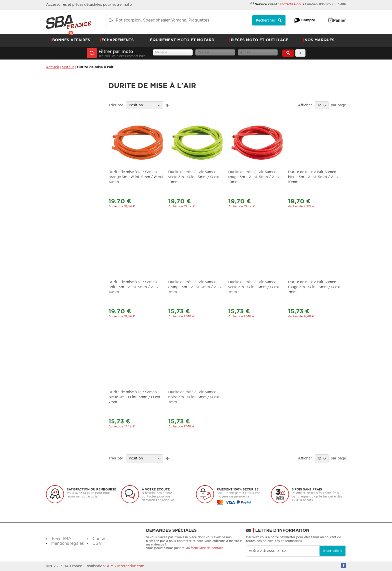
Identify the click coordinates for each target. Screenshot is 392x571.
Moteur (68, 67)
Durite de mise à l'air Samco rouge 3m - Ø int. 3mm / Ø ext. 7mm (315, 287)
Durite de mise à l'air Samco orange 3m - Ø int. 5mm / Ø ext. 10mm (136, 177)
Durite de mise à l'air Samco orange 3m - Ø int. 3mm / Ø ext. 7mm (196, 287)
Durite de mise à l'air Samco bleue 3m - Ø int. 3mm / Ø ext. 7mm (135, 397)
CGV (97, 543)
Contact (100, 539)
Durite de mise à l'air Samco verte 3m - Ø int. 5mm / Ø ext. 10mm (194, 177)
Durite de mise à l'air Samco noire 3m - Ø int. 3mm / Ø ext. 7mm (194, 397)
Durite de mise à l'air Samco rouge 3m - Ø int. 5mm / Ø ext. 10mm (255, 177)
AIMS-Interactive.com (125, 566)
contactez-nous (292, 4)
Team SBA (61, 539)
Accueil (52, 67)
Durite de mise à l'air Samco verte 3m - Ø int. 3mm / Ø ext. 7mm (254, 287)
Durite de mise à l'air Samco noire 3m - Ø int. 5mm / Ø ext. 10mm (135, 287)
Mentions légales (67, 543)
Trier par (116, 105)
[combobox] (196, 20)
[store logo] (68, 22)
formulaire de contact (207, 548)
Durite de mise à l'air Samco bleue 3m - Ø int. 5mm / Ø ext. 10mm (314, 177)
